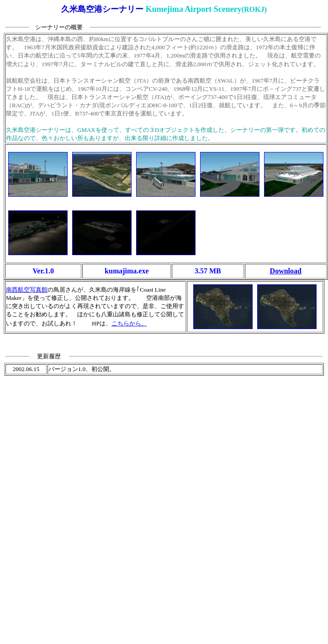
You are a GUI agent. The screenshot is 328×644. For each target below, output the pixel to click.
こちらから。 (129, 323)
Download (286, 271)
